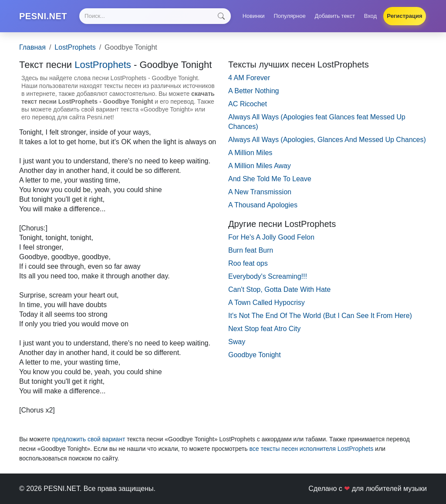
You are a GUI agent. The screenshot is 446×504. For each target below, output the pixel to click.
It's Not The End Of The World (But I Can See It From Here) (320, 316)
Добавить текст (335, 16)
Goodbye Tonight (255, 355)
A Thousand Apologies (263, 205)
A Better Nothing (254, 91)
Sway (237, 342)
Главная (32, 47)
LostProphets (75, 47)
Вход (370, 16)
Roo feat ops (248, 263)
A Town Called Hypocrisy (267, 303)
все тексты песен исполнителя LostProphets (311, 449)
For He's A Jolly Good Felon (271, 237)
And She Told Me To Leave (270, 179)
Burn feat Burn (251, 250)
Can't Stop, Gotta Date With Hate (279, 289)
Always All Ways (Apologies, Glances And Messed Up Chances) (327, 140)
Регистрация (404, 16)
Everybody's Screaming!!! (268, 276)
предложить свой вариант (88, 439)
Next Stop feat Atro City (264, 329)
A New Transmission (260, 192)
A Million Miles (250, 153)
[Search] (155, 16)
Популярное (289, 16)
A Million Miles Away (260, 166)
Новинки (254, 16)
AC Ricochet (248, 104)
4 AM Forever (249, 78)
